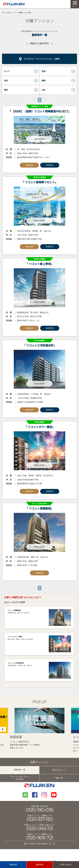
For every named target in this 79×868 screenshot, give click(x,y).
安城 (43, 71)
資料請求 (29, 165)
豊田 (6, 90)
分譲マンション (12, 13)
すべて (7, 71)
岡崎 (43, 81)
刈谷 (43, 90)
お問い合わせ (66, 865)
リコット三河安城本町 (16, 663)
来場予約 (50, 165)
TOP (3, 13)
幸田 (6, 81)
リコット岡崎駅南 (14, 610)
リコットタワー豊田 (15, 637)
